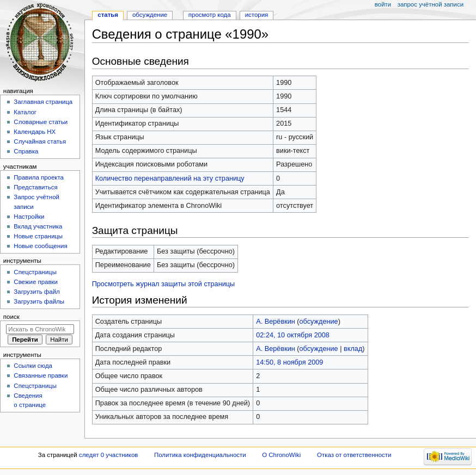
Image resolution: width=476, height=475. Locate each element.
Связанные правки (41, 375)
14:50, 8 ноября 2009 (289, 362)
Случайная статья (40, 141)
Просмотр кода (210, 15)
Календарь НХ (35, 132)
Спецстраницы (35, 272)
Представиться (35, 187)
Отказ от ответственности (354, 455)
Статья (108, 15)
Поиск (11, 317)
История (257, 15)
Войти (383, 4)
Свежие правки (36, 282)
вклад (353, 349)
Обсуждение (150, 15)
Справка (26, 151)
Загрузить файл (36, 292)
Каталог (25, 112)
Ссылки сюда (33, 366)
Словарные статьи (41, 122)
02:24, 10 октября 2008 (293, 335)
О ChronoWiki (281, 455)
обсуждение (319, 322)
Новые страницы (38, 236)
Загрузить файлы (39, 301)
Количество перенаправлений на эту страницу (170, 178)
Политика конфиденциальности (200, 455)
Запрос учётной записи (431, 4)
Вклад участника (38, 226)
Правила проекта (39, 177)
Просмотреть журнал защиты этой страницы (164, 284)
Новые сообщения (40, 246)
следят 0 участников (108, 455)
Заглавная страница (43, 102)
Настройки (29, 217)
